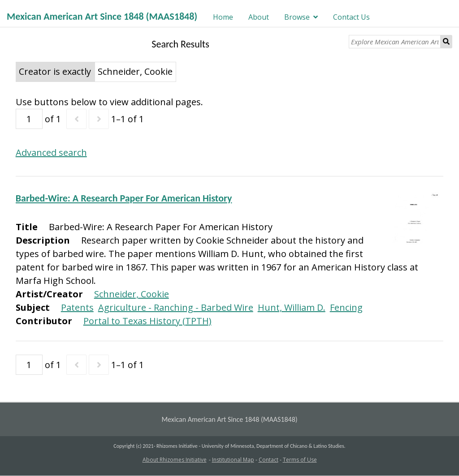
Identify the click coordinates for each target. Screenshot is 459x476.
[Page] (29, 119)
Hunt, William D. (292, 307)
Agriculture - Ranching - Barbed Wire (176, 307)
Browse (297, 17)
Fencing (346, 307)
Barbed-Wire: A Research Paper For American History (124, 198)
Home (223, 17)
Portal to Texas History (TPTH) (147, 321)
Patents (77, 307)
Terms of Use (300, 460)
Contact (268, 460)
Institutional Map (233, 460)
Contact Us (351, 17)
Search (446, 42)
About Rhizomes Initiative (175, 460)
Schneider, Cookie (132, 294)
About (259, 17)
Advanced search (51, 152)
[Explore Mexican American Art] (395, 42)
